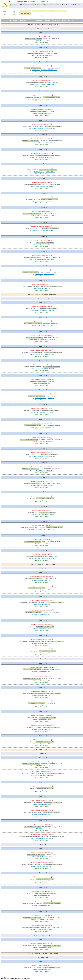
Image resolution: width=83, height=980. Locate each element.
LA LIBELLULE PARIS (51, 83)
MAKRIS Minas (36, 70)
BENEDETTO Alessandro (39, 99)
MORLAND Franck (52, 99)
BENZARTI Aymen (49, 216)
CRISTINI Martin (39, 201)
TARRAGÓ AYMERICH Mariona (49, 70)
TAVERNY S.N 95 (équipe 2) (33, 812)
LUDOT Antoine (49, 41)
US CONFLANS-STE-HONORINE (51, 141)
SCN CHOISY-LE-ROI (51, 338)
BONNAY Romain (40, 230)
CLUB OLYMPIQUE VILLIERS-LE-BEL (51, 440)
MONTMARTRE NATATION (33, 367)
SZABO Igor (49, 55)
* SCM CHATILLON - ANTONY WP (33, 126)
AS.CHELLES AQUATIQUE (33, 97)
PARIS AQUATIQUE (33, 309)
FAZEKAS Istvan (49, 354)
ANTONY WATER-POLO (51, 578)
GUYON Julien (49, 143)
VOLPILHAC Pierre (50, 172)
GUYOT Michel (50, 259)
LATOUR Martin (49, 187)
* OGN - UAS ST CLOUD (51, 39)
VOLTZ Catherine (48, 485)
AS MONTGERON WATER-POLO (33, 352)
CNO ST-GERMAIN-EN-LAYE (33, 155)
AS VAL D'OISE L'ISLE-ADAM (33, 946)
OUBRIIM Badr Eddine (41, 398)
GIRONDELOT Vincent (49, 128)
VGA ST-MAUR (51, 396)
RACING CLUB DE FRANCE (51, 68)
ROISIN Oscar (41, 55)
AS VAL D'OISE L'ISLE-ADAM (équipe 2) (33, 774)
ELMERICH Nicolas (40, 259)
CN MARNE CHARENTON (51, 323)
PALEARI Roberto (49, 157)
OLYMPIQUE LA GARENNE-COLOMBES (33, 603)
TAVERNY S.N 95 (51, 53)
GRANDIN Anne (40, 187)
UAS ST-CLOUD (51, 855)
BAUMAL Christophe (40, 84)
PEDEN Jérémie (40, 41)
